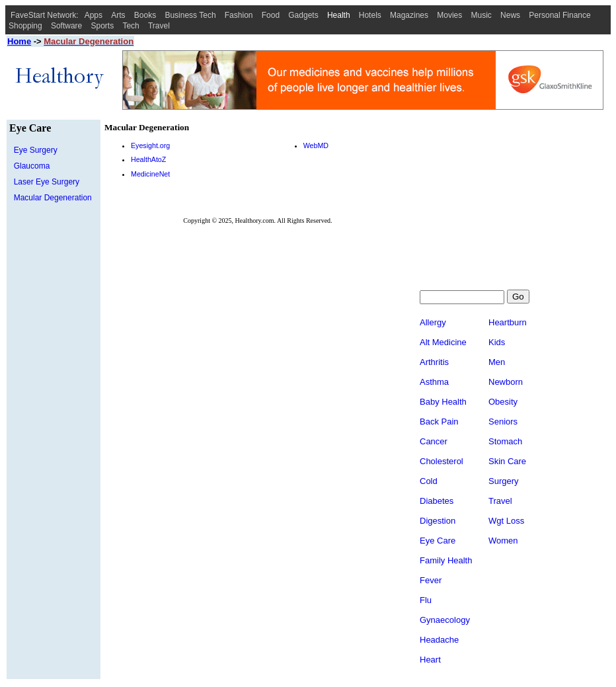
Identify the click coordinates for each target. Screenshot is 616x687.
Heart (430, 661)
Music (481, 15)
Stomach (505, 443)
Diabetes (437, 502)
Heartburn (508, 324)
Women (503, 542)
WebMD (316, 145)
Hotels (370, 15)
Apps (94, 15)
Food (271, 15)
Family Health (446, 562)
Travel (159, 26)
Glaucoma (32, 166)
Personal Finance (559, 15)
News (510, 15)
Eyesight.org (150, 145)
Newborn (506, 383)
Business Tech (190, 15)
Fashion (239, 15)
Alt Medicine (443, 343)
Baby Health (443, 403)
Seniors (503, 423)
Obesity (503, 403)
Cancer (434, 443)
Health (339, 15)
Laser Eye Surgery (47, 182)
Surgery (504, 482)
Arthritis (434, 363)
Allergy (433, 324)
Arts (118, 15)
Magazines (409, 15)
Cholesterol (442, 463)
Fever (431, 582)
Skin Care (507, 463)
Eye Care (438, 542)
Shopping (25, 26)
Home (19, 41)
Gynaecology (445, 621)
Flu (426, 601)
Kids (497, 343)
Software (66, 26)
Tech (131, 26)
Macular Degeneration (53, 198)
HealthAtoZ (148, 159)
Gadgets (303, 15)
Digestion (438, 522)
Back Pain (439, 423)
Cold (429, 482)
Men (497, 363)
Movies (449, 15)
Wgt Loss (506, 522)
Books (145, 15)
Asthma (434, 383)
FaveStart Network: (45, 15)
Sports (103, 26)
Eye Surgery (36, 150)
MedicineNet (150, 174)
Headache (439, 641)
